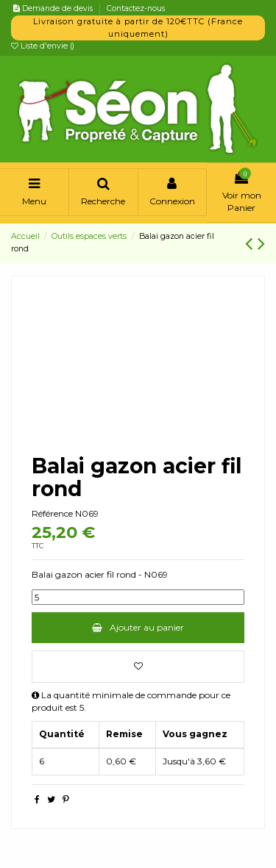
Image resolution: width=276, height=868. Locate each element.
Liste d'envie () (43, 46)
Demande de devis (59, 8)
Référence (52, 513)
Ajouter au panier (138, 627)
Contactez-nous (136, 8)
